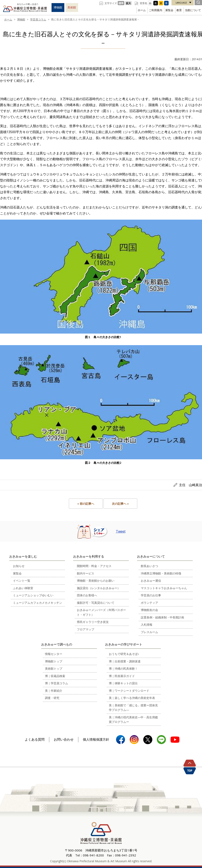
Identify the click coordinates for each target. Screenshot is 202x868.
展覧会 (169, 10)
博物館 (58, 7)
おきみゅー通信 (151, 581)
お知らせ (19, 566)
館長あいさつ (149, 566)
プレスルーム (149, 632)
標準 (121, 3)
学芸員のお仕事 (151, 595)
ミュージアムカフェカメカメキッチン (38, 603)
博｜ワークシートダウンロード (129, 691)
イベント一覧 (22, 581)
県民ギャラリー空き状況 (93, 622)
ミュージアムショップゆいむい (33, 595)
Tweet (121, 531)
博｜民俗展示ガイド (122, 676)
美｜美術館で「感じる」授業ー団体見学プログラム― (133, 708)
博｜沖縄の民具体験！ (123, 668)
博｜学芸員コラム (56, 683)
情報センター (54, 654)
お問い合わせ (64, 739)
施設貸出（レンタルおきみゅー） (99, 588)
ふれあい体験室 (23, 588)
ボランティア (149, 603)
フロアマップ (86, 629)
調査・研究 (52, 698)
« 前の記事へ (86, 504)
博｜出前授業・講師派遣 (125, 661)
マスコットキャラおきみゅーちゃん (164, 588)
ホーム (142, 10)
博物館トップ (54, 661)
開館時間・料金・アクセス (94, 566)
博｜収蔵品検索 (55, 676)
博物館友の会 (149, 610)
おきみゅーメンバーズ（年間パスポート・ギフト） (101, 612)
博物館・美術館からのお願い (96, 581)
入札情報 (147, 625)
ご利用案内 (156, 10)
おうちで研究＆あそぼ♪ (124, 654)
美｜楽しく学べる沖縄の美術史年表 (132, 698)
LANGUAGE (181, 3)
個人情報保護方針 (96, 739)
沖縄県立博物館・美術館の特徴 (161, 573)
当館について (193, 10)
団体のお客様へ (87, 595)
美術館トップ (54, 668)
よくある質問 (35, 739)
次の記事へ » (120, 504)
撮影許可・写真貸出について (96, 603)
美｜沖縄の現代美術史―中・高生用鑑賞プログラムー (133, 720)
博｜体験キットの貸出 (123, 683)
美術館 (72, 7)
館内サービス (86, 573)
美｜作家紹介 (54, 691)
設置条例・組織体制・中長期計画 (162, 617)
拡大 (128, 3)
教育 (179, 10)
